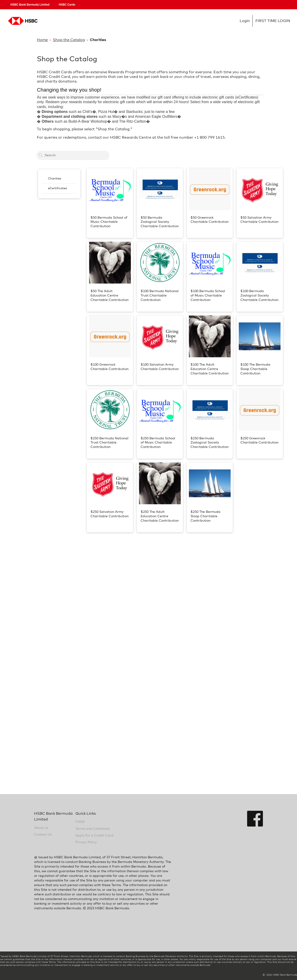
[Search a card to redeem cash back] (73, 155)
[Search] (41, 155)
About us (41, 828)
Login (245, 21)
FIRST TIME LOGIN (273, 21)
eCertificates (57, 188)
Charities (55, 179)
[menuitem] (59, 179)
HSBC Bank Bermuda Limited (30, 5)
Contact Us (43, 835)
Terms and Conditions (93, 829)
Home (42, 40)
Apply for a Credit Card (94, 836)
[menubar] (59, 184)
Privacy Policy (86, 842)
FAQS (80, 822)
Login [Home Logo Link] (22, 21)
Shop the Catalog (69, 40)
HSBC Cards (67, 5)
